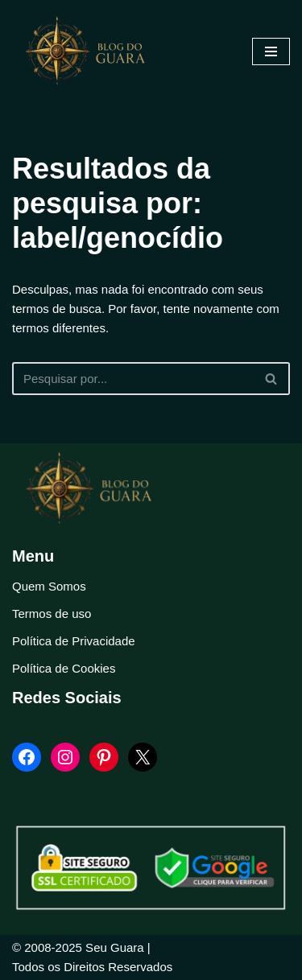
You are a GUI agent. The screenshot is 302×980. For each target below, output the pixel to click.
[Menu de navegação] (271, 51)
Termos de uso (52, 614)
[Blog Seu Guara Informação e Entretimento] (93, 51)
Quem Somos (49, 586)
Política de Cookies (64, 668)
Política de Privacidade (74, 641)
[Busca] (133, 379)
